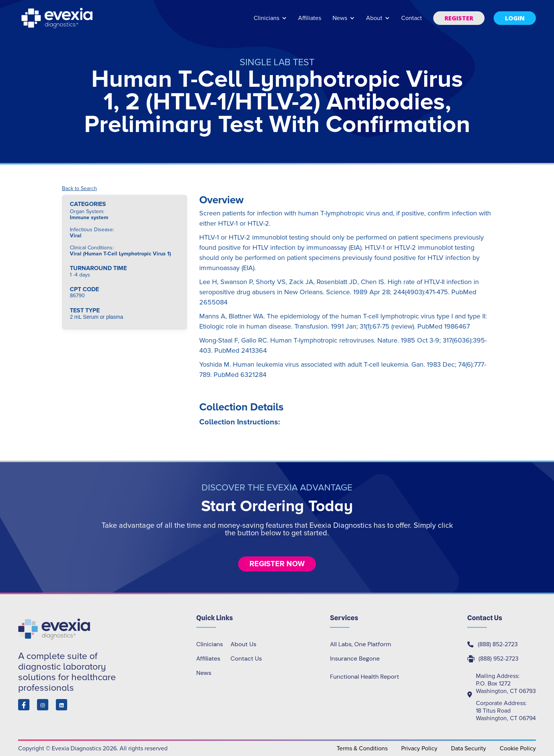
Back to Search (79, 189)
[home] (58, 18)
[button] (270, 22)
